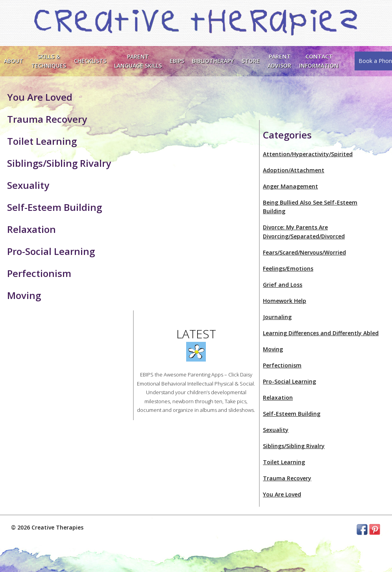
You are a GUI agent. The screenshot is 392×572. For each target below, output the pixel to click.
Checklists (90, 61)
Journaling (277, 317)
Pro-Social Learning (289, 381)
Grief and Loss (283, 285)
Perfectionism (282, 365)
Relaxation (278, 398)
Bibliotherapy (213, 61)
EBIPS (177, 61)
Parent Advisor (279, 61)
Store (251, 61)
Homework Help (285, 301)
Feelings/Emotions (288, 268)
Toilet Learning (284, 462)
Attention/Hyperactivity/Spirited (308, 154)
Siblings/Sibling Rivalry (294, 446)
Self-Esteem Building (292, 414)
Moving (273, 349)
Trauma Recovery (287, 478)
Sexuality (276, 430)
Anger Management (290, 186)
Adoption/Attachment (294, 170)
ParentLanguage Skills (138, 61)
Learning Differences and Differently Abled (321, 333)
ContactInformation (319, 61)
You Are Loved (282, 494)
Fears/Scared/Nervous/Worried (304, 252)
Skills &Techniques (49, 61)
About (14, 61)
